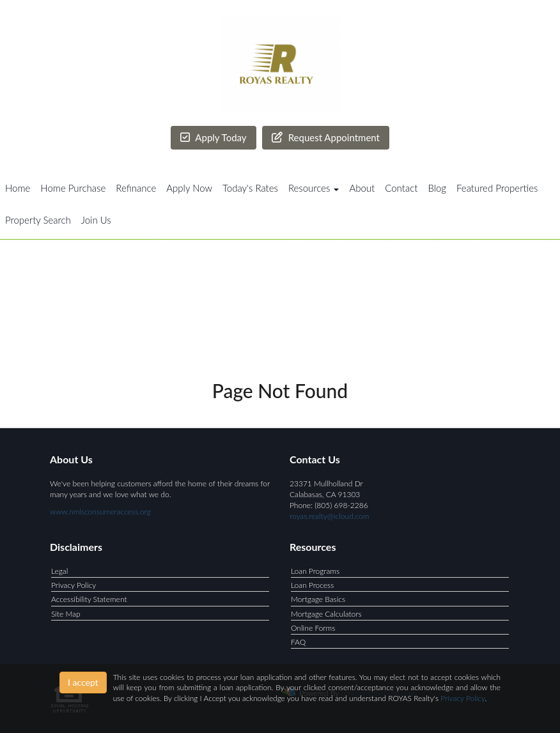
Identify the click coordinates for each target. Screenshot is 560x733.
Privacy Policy (74, 585)
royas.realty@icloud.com (329, 516)
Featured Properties (497, 188)
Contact (401, 188)
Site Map (66, 614)
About (362, 188)
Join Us (96, 220)
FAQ (298, 642)
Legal (59, 571)
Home (18, 188)
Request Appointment (326, 137)
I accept (83, 682)
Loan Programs (315, 571)
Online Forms (313, 628)
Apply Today (214, 137)
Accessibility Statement (89, 599)
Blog (437, 188)
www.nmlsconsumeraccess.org (100, 512)
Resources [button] (314, 188)
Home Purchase (73, 188)
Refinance (136, 188)
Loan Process (312, 585)
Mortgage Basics (318, 599)
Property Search (38, 220)
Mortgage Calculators (326, 614)
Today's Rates (250, 188)
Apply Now (189, 188)
